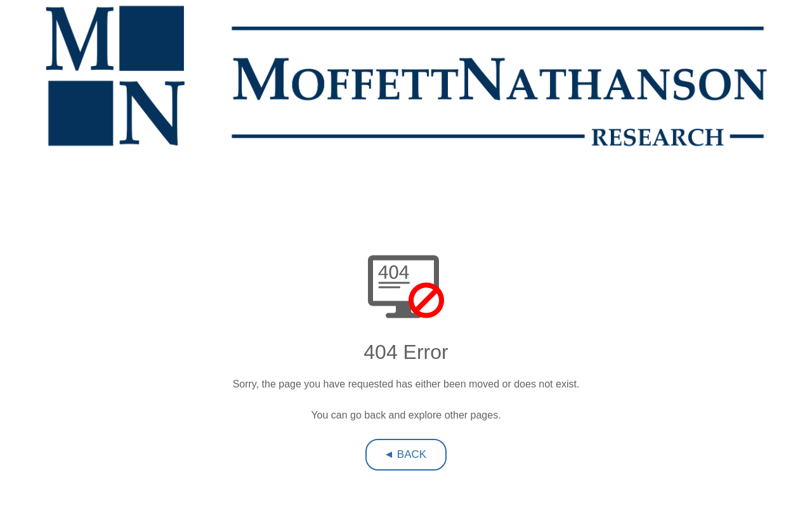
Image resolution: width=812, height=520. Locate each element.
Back (412, 454)
